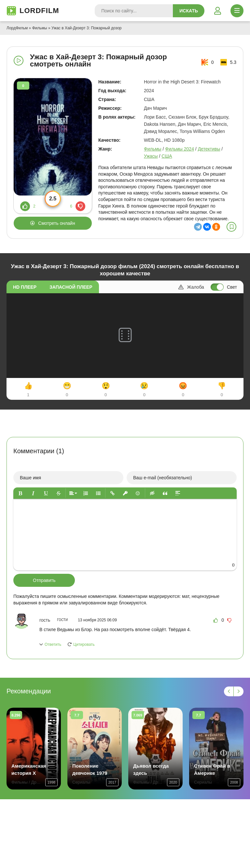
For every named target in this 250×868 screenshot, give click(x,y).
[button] (20, 493)
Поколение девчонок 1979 (90, 769)
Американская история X (29, 769)
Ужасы (151, 156)
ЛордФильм (17, 28)
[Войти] (217, 11)
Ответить (53, 644)
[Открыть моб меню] (237, 11)
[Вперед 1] (239, 691)
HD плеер (25, 287)
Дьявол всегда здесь (151, 769)
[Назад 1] (229, 691)
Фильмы (40, 28)
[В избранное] (231, 227)
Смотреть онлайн (56, 223)
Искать (189, 11)
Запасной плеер (71, 287)
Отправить (44, 580)
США (167, 156)
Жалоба (191, 287)
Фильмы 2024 (180, 149)
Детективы (209, 149)
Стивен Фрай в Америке (212, 769)
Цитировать (84, 644)
